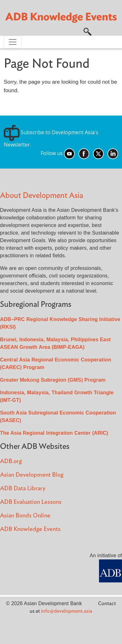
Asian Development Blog (32, 475)
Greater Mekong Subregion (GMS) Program (53, 380)
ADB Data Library (23, 489)
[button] (87, 31)
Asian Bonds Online (25, 516)
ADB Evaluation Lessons (31, 502)
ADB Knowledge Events (30, 529)
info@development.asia (67, 611)
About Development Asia (42, 196)
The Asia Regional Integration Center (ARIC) (54, 433)
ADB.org (11, 461)
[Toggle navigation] (13, 42)
